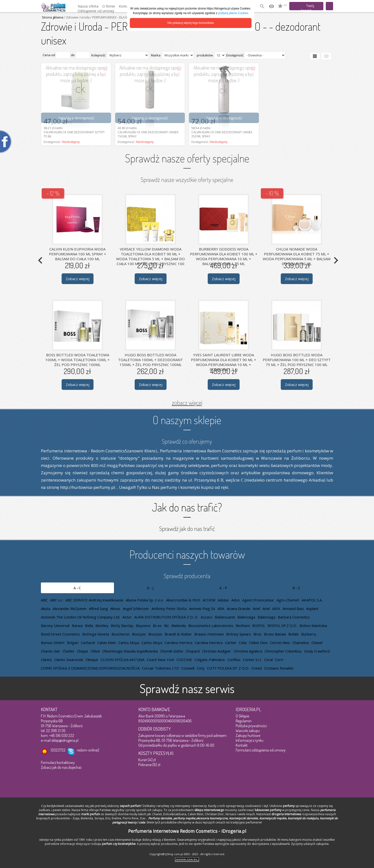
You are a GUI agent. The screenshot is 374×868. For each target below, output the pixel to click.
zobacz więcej (187, 403)
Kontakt (242, 745)
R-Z (297, 588)
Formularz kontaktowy (58, 762)
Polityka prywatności (251, 726)
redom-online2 (88, 750)
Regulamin (244, 721)
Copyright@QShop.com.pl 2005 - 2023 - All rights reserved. (187, 854)
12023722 (58, 750)
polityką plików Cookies (233, 13)
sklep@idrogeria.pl (65, 740)
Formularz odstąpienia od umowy (261, 750)
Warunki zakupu (248, 731)
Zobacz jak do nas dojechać (61, 767)
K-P (224, 588)
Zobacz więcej (78, 278)
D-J (150, 588)
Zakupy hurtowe (248, 735)
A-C (78, 588)
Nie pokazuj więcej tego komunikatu (191, 23)
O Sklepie (242, 716)
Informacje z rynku (250, 740)
